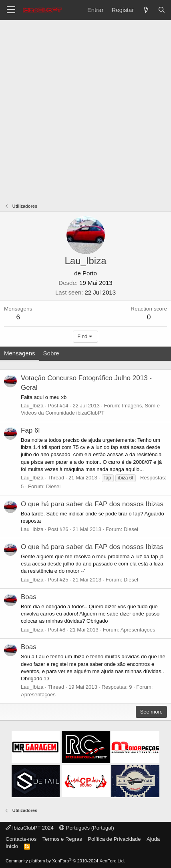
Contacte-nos (21, 839)
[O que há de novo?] (146, 10)
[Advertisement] (85, 109)
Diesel (53, 486)
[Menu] (11, 10)
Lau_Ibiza (32, 406)
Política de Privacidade (114, 839)
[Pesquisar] (162, 10)
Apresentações (138, 630)
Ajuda (153, 839)
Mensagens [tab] (20, 353)
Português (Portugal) (87, 828)
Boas (29, 597)
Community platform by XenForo (65, 861)
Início (12, 846)
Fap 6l (30, 430)
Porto (90, 273)
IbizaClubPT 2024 (30, 828)
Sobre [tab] (51, 353)
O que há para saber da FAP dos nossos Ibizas (92, 504)
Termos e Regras (62, 839)
